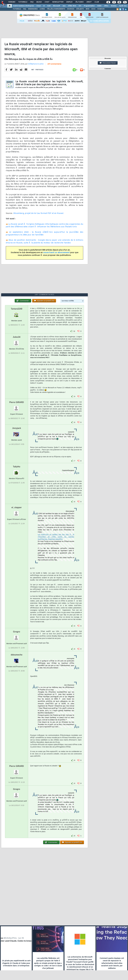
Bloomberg (19, 213)
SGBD (99, 6)
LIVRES (42, 9)
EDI (80, 6)
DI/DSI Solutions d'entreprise (24, 6)
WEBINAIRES (33, 9)
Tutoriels (23, 2)
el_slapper (17, 507)
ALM (49, 6)
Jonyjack (16, 428)
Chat (47, 2)
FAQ (32, 2)
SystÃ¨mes (123, 6)
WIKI (88, 9)
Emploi (69, 2)
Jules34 (17, 337)
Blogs (39, 2)
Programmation (89, 6)
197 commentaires (54, 64)
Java (64, 6)
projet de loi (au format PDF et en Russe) (44, 213)
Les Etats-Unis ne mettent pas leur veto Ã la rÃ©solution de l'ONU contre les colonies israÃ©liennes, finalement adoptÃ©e (56, 537)
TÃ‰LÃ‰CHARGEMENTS (56, 9)
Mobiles (114, 6)
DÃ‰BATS (80, 9)
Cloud (39, 6)
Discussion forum (108, 63)
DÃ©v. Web (72, 6)
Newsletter (58, 2)
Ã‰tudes (79, 2)
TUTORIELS (17, 9)
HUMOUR (101, 9)
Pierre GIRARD (17, 402)
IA (44, 6)
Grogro (17, 632)
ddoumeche (17, 655)
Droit (89, 2)
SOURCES (71, 9)
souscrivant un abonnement (56, 253)
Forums (12, 2)
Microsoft (56, 6)
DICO (93, 9)
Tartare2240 (17, 309)
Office (106, 6)
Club (97, 2)
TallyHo (17, 467)
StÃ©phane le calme (36, 64)
